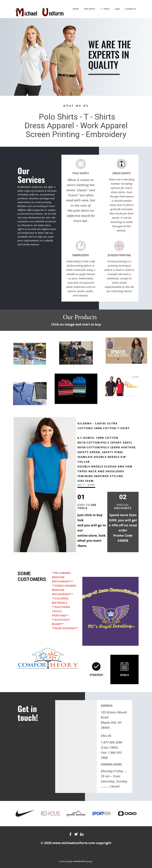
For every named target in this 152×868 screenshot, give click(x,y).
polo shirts (81, 210)
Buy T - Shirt (86, 485)
